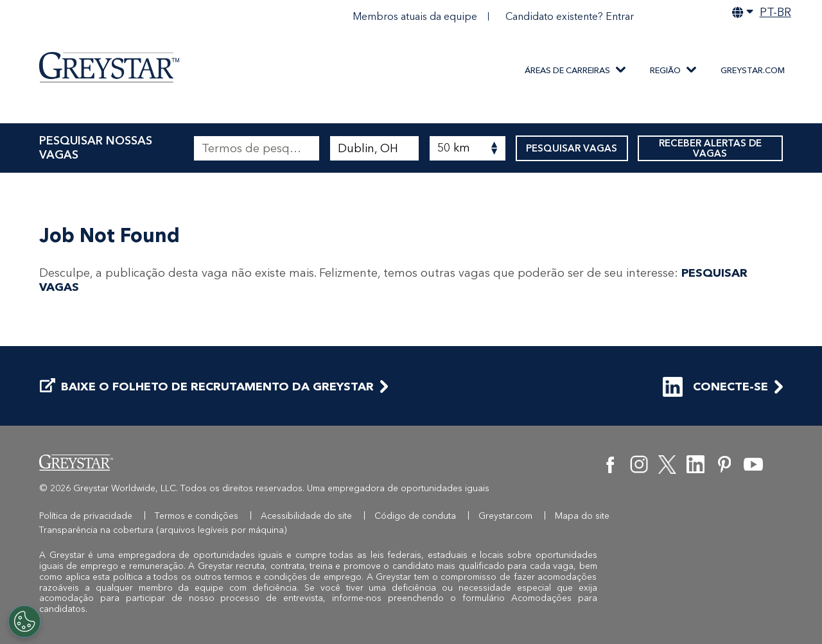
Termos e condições (197, 516)
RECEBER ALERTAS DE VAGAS (710, 148)
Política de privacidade (86, 516)
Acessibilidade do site (306, 516)
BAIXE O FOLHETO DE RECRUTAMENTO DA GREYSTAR (207, 387)
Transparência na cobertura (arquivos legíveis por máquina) (163, 530)
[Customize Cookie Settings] (24, 622)
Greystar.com (753, 70)
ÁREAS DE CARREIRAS (567, 70)
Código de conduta (415, 516)
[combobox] (374, 148)
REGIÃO (665, 70)
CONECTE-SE (715, 387)
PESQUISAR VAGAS (572, 148)
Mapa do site (582, 516)
